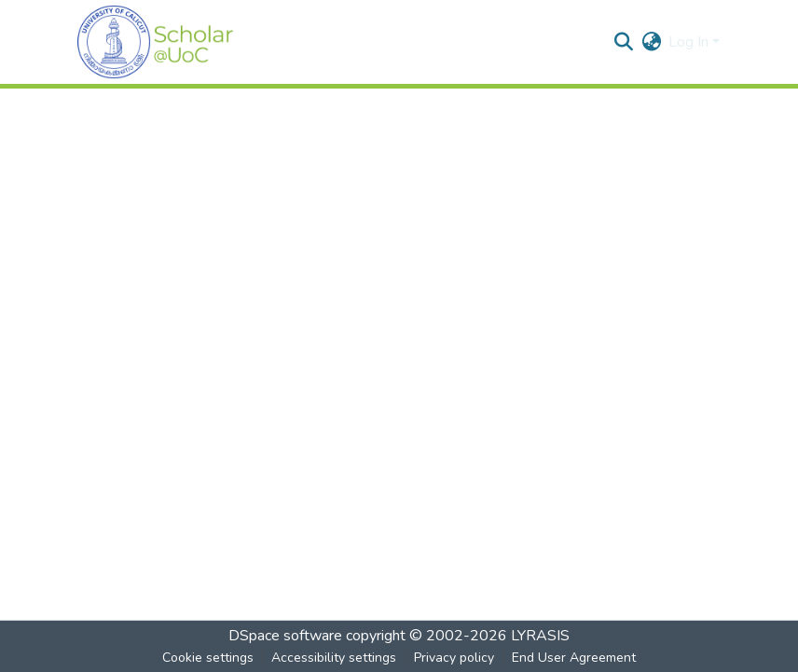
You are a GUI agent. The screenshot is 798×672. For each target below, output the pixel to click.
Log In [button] (690, 42)
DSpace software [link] (285, 636)
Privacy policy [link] (454, 658)
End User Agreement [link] (574, 658)
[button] (156, 42)
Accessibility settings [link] (334, 658)
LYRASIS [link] (540, 636)
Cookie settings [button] (208, 658)
